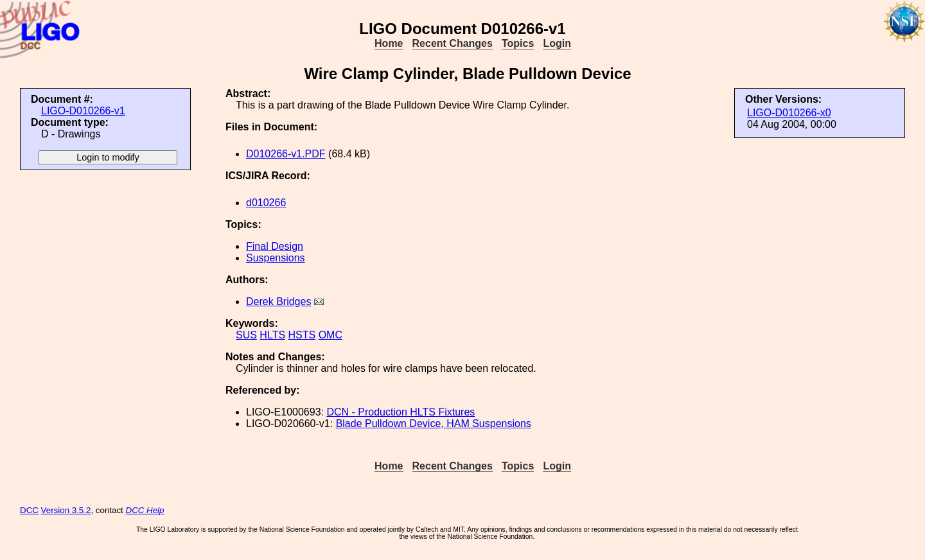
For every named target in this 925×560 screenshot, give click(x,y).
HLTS (272, 335)
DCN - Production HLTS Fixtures (401, 412)
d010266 (266, 203)
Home (389, 43)
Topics (518, 43)
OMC (330, 335)
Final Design (275, 246)
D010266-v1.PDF (286, 154)
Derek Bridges (278, 302)
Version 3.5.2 (66, 510)
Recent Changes (453, 43)
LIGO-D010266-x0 (789, 113)
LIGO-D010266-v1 (83, 111)
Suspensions (276, 258)
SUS (246, 335)
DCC (29, 510)
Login (557, 43)
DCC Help (145, 510)
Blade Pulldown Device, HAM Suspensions (434, 424)
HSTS (302, 335)
